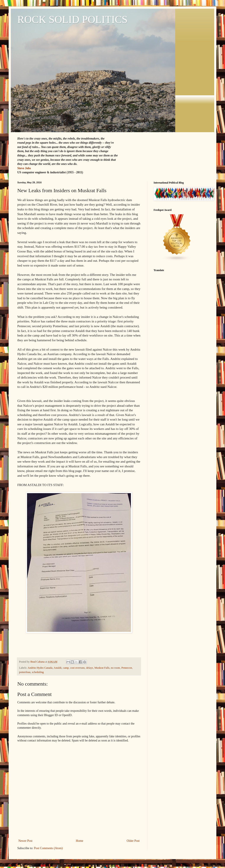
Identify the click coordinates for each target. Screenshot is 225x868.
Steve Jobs (24, 168)
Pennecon (127, 668)
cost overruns (77, 668)
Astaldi (58, 668)
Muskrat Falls (102, 668)
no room (115, 668)
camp (66, 668)
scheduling (38, 672)
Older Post (133, 841)
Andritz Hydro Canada (40, 668)
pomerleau (25, 672)
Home (80, 841)
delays (90, 668)
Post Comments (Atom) (48, 848)
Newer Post (25, 841)
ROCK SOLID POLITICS (72, 19)
